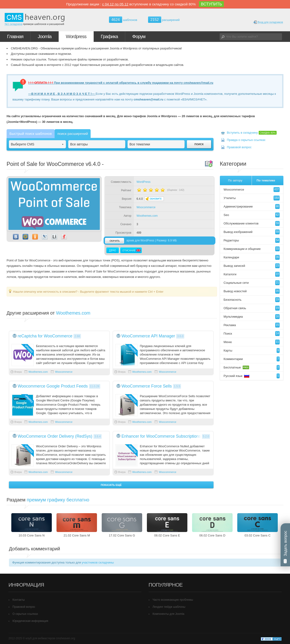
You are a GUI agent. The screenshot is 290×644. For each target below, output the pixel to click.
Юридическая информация (30, 621)
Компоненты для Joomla (168, 614)
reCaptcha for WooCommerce (45, 336)
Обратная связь (252, 308)
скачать (114, 241)
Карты (252, 350)
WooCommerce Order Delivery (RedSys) (55, 436)
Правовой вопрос (239, 147)
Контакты (19, 600)
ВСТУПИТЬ (211, 4)
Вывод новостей (252, 291)
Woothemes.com (147, 216)
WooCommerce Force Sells (147, 386)
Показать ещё (111, 485)
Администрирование (252, 206)
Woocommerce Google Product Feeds (53, 386)
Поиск (252, 334)
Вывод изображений (252, 232)
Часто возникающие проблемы (173, 600)
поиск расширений (73, 134)
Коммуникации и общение (252, 249)
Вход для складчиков (268, 22)
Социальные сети (252, 283)
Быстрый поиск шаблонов (31, 134)
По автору (235, 180)
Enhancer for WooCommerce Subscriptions (161, 436)
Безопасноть (252, 300)
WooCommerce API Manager (148, 336)
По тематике (266, 180)
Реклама (252, 325)
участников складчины (98, 562)
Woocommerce (146, 207)
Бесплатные (252, 367)
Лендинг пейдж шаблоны (169, 607)
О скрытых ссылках (25, 614)
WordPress (143, 182)
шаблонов (123, 20)
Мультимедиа (252, 317)
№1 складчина (13, 24)
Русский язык (252, 376)
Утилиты (252, 198)
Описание (131, 250)
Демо (113, 250)
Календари (252, 257)
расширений (164, 20)
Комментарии (252, 359)
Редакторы (252, 240)
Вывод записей (252, 266)
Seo (252, 215)
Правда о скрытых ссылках (246, 140)
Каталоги (252, 274)
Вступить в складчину (252, 133)
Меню (252, 342)
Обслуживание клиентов (252, 223)
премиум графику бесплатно (58, 500)
